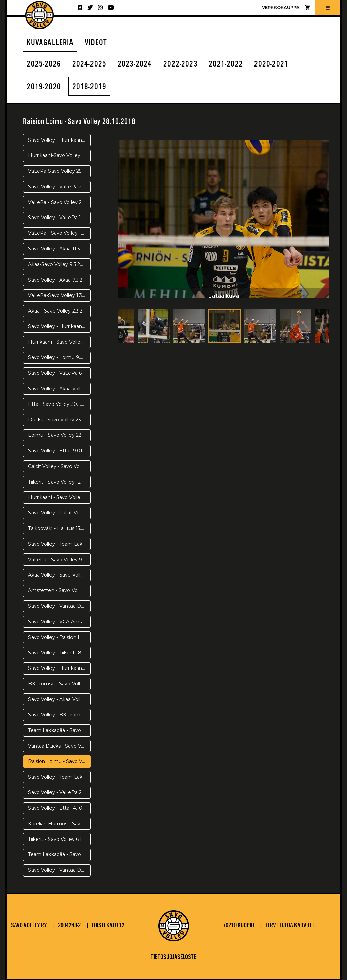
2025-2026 (44, 64)
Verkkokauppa (286, 8)
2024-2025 (89, 64)
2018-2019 (89, 87)
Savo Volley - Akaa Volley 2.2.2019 (59, 389)
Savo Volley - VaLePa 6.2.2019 (59, 373)
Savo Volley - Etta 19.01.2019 (59, 451)
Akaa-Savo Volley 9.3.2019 (58, 264)
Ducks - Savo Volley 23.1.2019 (59, 420)
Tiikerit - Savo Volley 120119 (59, 482)
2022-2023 (180, 64)
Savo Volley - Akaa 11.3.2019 (59, 249)
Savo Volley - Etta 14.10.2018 (59, 808)
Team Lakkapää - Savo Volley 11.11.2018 (59, 730)
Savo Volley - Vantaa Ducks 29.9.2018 (59, 870)
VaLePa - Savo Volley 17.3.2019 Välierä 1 (59, 233)
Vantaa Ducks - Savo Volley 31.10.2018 (59, 746)
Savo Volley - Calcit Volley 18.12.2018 (59, 513)
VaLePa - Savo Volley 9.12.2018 (59, 560)
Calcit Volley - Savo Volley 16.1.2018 (59, 466)
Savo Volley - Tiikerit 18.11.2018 (59, 653)
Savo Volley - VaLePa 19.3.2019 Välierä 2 (59, 218)
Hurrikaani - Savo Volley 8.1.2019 (59, 497)
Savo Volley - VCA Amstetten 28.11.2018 (59, 622)
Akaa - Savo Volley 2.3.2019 (59, 311)
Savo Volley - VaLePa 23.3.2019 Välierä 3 (59, 187)
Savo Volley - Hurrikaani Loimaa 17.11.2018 (59, 668)
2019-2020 (44, 87)
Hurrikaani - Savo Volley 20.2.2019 (59, 342)
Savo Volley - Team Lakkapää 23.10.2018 (59, 777)
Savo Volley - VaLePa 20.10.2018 (59, 792)
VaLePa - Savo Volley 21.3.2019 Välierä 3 (59, 202)
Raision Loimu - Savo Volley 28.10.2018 (59, 761)
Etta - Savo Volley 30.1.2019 (59, 404)
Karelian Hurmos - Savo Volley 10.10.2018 (59, 824)
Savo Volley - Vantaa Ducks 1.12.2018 (59, 606)
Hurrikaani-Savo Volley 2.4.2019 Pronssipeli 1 (59, 155)
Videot (96, 43)
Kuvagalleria (50, 43)
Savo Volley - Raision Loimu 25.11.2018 (59, 637)
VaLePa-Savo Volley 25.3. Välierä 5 (59, 171)
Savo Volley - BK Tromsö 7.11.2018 (59, 715)
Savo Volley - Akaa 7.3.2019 (59, 280)
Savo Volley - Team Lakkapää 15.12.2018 (59, 544)
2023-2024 (135, 64)
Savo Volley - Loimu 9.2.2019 (59, 357)
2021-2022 (226, 64)
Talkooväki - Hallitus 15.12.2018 (59, 528)
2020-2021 (271, 64)
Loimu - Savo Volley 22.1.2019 (59, 435)
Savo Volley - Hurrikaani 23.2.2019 (59, 326)
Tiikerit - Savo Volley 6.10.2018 (59, 839)
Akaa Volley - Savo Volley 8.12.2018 (59, 575)
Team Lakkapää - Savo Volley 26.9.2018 (59, 854)
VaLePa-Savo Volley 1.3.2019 (59, 295)
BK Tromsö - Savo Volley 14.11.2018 (59, 684)
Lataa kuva (224, 296)
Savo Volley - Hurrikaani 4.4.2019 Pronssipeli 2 (59, 140)
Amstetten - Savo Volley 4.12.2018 (59, 590)
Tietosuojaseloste (173, 957)
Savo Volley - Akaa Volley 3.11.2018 (59, 699)
